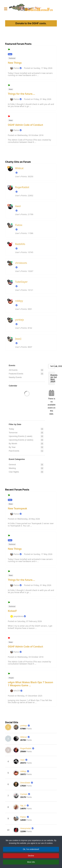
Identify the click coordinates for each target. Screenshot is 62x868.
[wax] (18, 339)
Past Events (14, 451)
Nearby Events (15, 377)
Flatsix (16, 68)
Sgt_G (23, 806)
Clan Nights (14, 472)
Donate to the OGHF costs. (31, 23)
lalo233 (17, 691)
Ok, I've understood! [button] (31, 850)
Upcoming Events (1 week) (20, 436)
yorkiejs (20, 320)
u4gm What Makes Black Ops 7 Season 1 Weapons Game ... (30, 684)
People (11, 678)
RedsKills (20, 244)
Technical (12, 58)
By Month (13, 444)
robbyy (19, 301)
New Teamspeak (17, 508)
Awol (18, 206)
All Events (13, 370)
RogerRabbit (22, 187)
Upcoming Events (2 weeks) (21, 440)
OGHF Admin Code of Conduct (25, 125)
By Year (12, 447)
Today (11, 429)
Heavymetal (25, 828)
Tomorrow (13, 433)
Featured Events (16, 374)
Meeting (12, 468)
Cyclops (24, 794)
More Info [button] (31, 863)
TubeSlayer (21, 282)
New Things (15, 63)
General (12, 465)
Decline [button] (31, 856)
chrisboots (21, 263)
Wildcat (19, 168)
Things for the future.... (21, 94)
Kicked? (12, 611)
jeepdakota (18, 616)
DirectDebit (25, 783)
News (11, 89)
